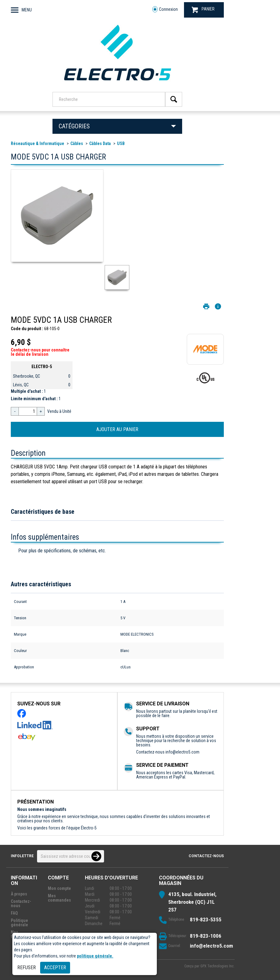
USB (121, 143)
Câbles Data (100, 143)
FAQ (14, 913)
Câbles (77, 143)
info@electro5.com (182, 752)
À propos (19, 894)
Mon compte (59, 888)
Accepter (55, 968)
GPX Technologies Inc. (217, 966)
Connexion (165, 9)
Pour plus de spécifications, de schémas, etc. (62, 551)
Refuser (27, 968)
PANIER (203, 10)
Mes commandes (59, 898)
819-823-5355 (206, 920)
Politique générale (19, 923)
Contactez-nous (206, 856)
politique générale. (95, 956)
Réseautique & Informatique (38, 143)
